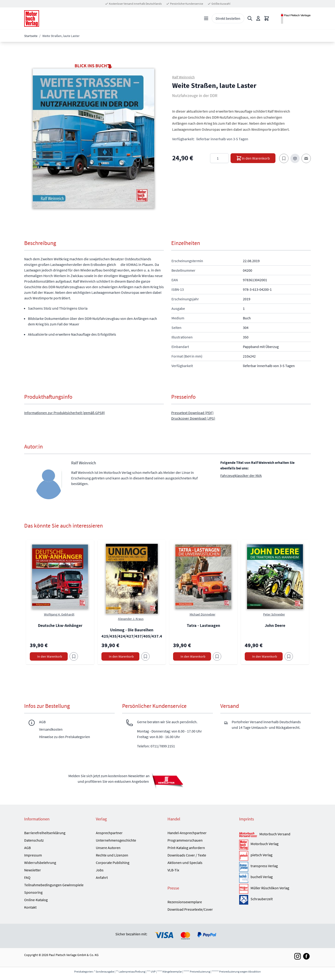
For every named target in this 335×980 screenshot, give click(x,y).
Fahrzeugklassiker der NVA (241, 475)
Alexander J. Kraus (131, 619)
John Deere (275, 625)
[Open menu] (206, 18)
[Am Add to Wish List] (74, 656)
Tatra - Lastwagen (203, 625)
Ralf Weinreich (183, 77)
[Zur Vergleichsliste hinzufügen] (295, 158)
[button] (94, 138)
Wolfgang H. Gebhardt (59, 614)
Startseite (31, 36)
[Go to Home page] (32, 18)
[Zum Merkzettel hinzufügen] (284, 158)
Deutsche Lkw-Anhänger (60, 625)
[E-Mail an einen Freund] (306, 158)
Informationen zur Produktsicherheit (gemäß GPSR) (65, 413)
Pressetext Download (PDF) (192, 413)
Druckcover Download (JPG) (193, 418)
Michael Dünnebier (203, 614)
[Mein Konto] (258, 18)
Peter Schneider (274, 614)
